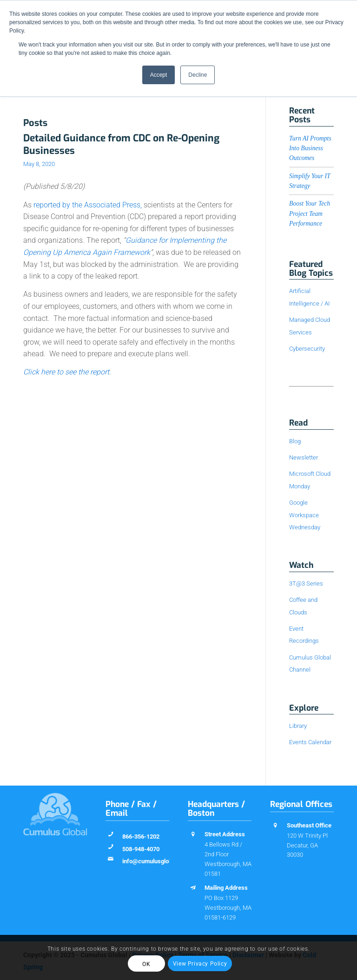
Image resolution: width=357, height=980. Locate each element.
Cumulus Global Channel (310, 663)
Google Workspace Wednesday (305, 515)
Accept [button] (159, 75)
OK (146, 964)
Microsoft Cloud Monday (310, 480)
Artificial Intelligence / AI (309, 297)
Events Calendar (310, 742)
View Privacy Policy (200, 964)
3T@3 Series (306, 583)
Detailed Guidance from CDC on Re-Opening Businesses (121, 144)
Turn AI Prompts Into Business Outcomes (310, 148)
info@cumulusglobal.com (156, 861)
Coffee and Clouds (303, 606)
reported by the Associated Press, (88, 205)
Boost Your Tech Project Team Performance (310, 213)
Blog (295, 441)
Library (298, 726)
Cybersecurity (307, 349)
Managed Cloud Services (310, 326)
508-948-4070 (141, 849)
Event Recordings (304, 635)
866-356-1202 (141, 837)
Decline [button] (198, 75)
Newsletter (304, 457)
